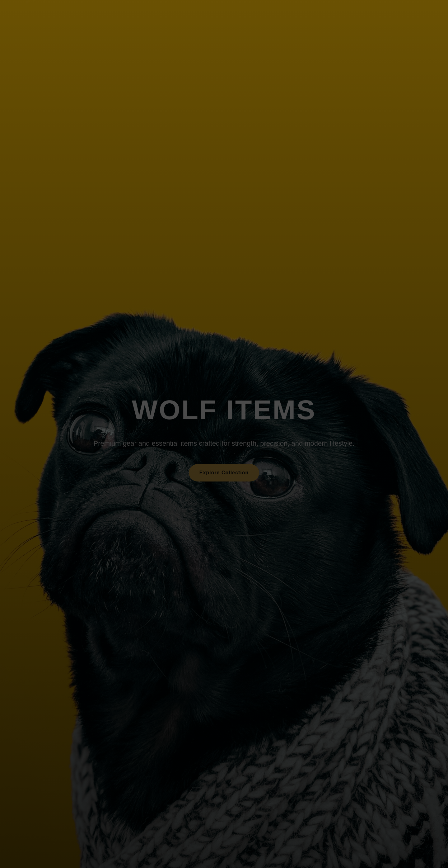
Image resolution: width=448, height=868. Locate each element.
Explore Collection (224, 473)
